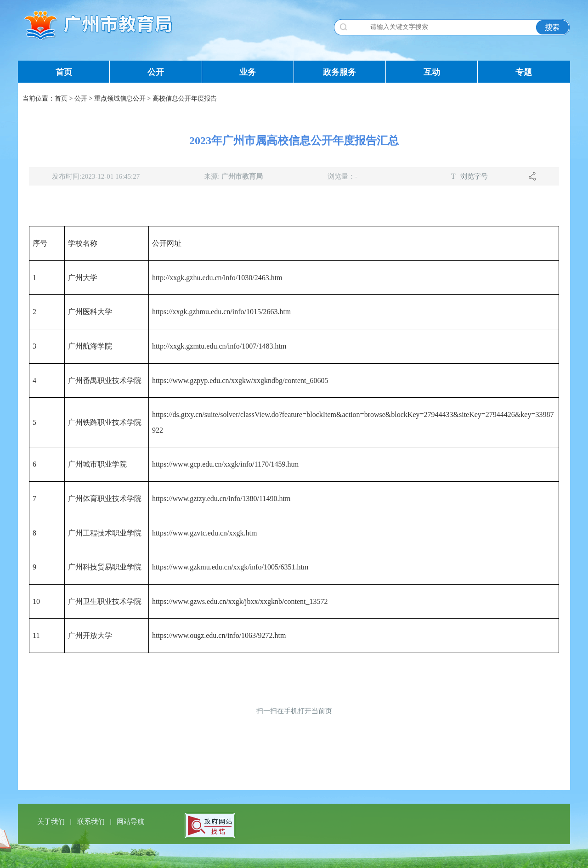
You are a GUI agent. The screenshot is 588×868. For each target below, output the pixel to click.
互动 (432, 72)
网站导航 (130, 822)
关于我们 (52, 822)
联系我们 (92, 822)
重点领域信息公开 (120, 99)
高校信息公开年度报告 (185, 99)
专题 (524, 72)
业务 (248, 72)
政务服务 (339, 72)
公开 (156, 72)
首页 (64, 72)
